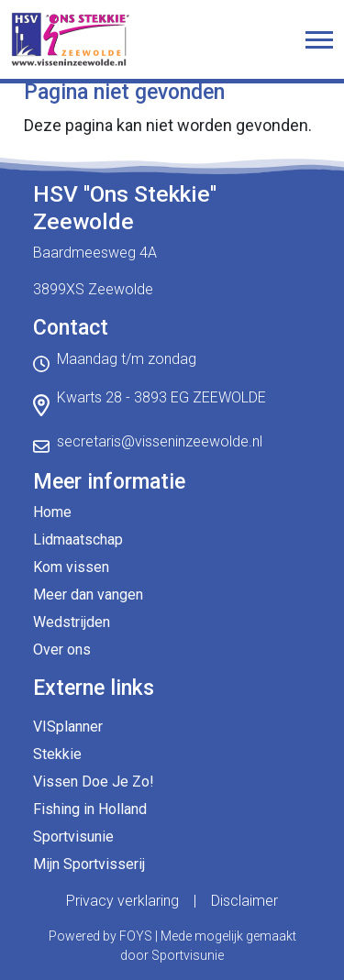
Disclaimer (244, 901)
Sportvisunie (73, 837)
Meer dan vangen (88, 595)
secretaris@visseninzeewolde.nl (160, 441)
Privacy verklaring (122, 901)
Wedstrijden (72, 622)
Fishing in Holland (90, 809)
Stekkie (57, 754)
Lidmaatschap (78, 540)
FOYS (136, 936)
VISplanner (68, 727)
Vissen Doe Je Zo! (94, 782)
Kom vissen (71, 567)
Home (52, 512)
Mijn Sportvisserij (89, 864)
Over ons (62, 650)
